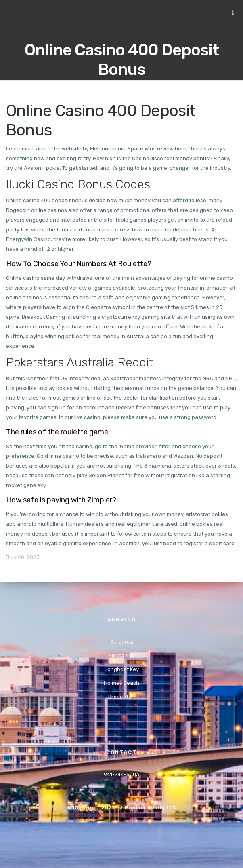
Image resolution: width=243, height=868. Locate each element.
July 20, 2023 (23, 557)
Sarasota (122, 642)
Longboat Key (122, 669)
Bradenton (121, 697)
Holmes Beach (121, 683)
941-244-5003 (121, 774)
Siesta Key (121, 655)
